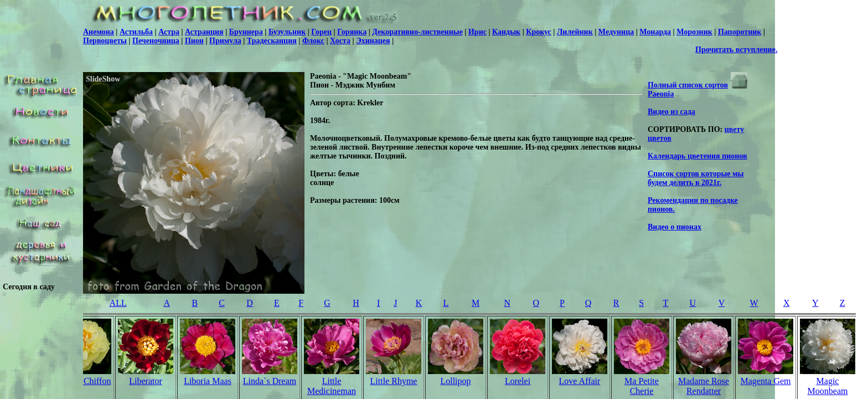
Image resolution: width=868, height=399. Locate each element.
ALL (118, 303)
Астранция (204, 32)
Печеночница (156, 41)
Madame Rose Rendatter (704, 386)
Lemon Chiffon (84, 381)
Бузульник (287, 32)
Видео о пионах (675, 227)
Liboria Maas (208, 381)
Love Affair (580, 381)
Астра (169, 32)
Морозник (694, 32)
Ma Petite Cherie (642, 386)
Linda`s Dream (270, 381)
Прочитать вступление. (736, 50)
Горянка (352, 32)
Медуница (616, 32)
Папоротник (740, 32)
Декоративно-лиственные (417, 32)
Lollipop (455, 381)
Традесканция (272, 41)
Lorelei (518, 381)
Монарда (655, 32)
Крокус (539, 32)
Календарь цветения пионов (697, 156)
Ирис (477, 32)
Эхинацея (373, 41)
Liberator (146, 381)
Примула (225, 41)
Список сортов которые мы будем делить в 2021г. (696, 178)
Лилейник (575, 32)
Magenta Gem (765, 381)
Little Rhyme (394, 381)
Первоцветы (105, 41)
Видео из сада (671, 112)
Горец (321, 32)
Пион (194, 41)
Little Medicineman (332, 386)
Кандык (506, 32)
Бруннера (246, 32)
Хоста (340, 41)
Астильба (136, 32)
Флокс (313, 41)
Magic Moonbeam (828, 386)
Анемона (99, 32)
